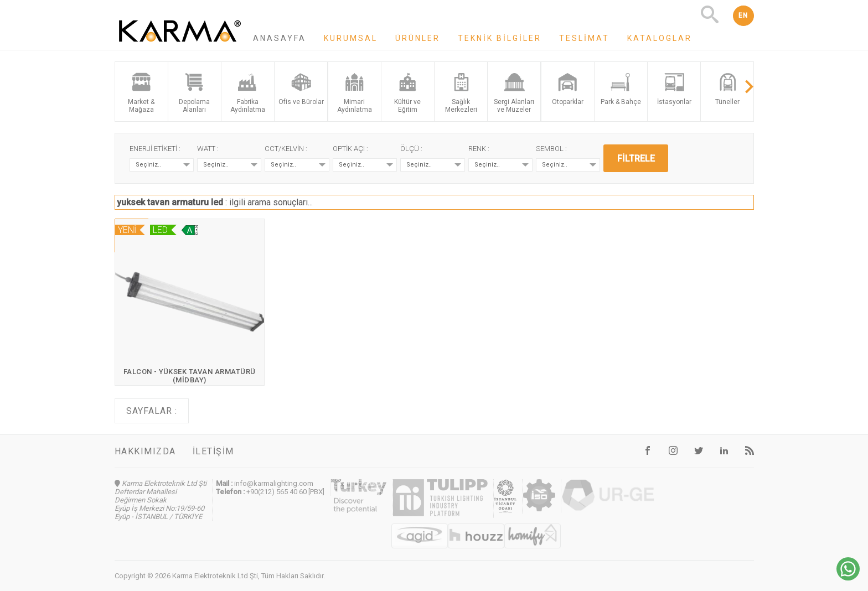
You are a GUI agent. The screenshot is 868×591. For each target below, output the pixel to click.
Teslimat (584, 38)
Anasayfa (280, 38)
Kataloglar (660, 38)
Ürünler (418, 38)
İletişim (213, 451)
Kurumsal (351, 38)
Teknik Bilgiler (500, 38)
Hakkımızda (145, 451)
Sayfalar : (152, 411)
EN (743, 15)
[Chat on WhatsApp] (848, 577)
